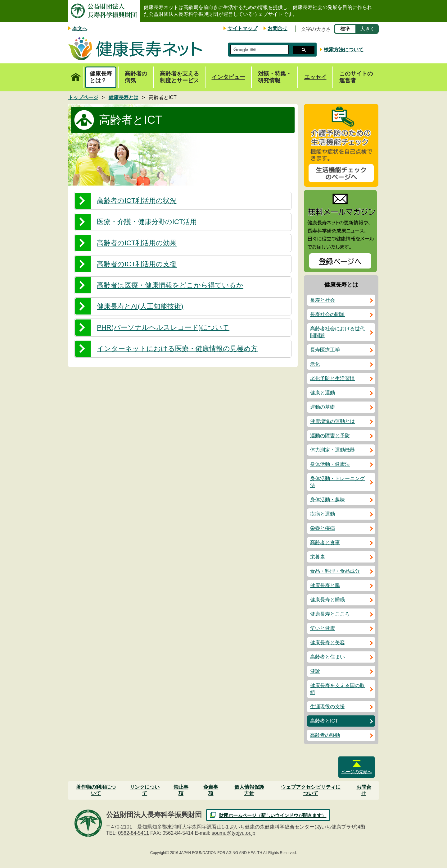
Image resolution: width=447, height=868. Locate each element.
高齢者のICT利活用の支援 (137, 264)
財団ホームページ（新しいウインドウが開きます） (273, 815)
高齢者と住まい (327, 657)
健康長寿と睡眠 (327, 600)
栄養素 (318, 557)
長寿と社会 (323, 300)
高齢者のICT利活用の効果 (137, 243)
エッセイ (315, 77)
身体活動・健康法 (330, 464)
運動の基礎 (323, 407)
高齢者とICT (324, 721)
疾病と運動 (323, 514)
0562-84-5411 (133, 833)
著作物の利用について (96, 790)
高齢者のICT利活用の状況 (137, 201)
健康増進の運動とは (332, 421)
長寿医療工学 (325, 350)
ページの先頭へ (357, 772)
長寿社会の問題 (327, 314)
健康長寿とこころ (330, 614)
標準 (345, 29)
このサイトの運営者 (356, 77)
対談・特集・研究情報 (275, 77)
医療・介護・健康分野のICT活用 (147, 222)
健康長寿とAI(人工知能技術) (140, 306)
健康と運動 (323, 393)
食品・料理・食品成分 (335, 571)
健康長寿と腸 (325, 585)
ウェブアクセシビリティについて (311, 790)
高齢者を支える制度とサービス (179, 77)
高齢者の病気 (136, 77)
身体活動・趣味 (327, 500)
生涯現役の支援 (327, 707)
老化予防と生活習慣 (332, 378)
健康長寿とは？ (101, 77)
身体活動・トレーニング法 (337, 482)
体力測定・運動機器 (332, 450)
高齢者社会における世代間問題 (337, 332)
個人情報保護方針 (249, 790)
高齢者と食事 (325, 542)
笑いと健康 (323, 628)
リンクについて (145, 790)
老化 (315, 364)
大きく (368, 29)
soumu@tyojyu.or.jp (234, 833)
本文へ (80, 28)
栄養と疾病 (323, 528)
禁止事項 (181, 790)
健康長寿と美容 (327, 643)
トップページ (76, 74)
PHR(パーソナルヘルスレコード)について (163, 327)
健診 (315, 671)
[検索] (259, 50)
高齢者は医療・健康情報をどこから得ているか (170, 285)
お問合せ (278, 28)
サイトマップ (242, 28)
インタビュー (228, 77)
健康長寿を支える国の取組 (337, 689)
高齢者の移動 (325, 735)
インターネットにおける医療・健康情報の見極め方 (177, 349)
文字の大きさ (316, 29)
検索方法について (344, 50)
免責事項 (211, 790)
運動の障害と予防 (330, 436)
